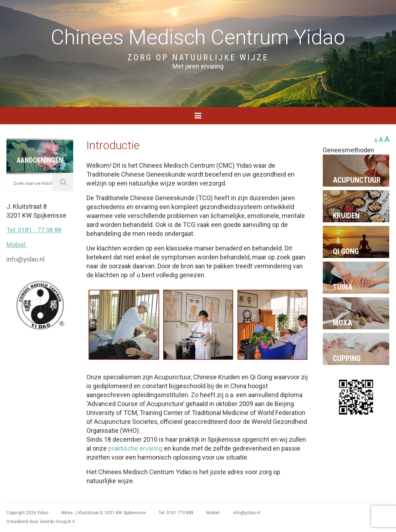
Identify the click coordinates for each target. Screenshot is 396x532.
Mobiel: (17, 245)
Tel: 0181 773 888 (176, 513)
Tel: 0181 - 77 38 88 (34, 230)
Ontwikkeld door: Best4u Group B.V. (41, 522)
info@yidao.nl (26, 259)
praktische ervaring (135, 448)
